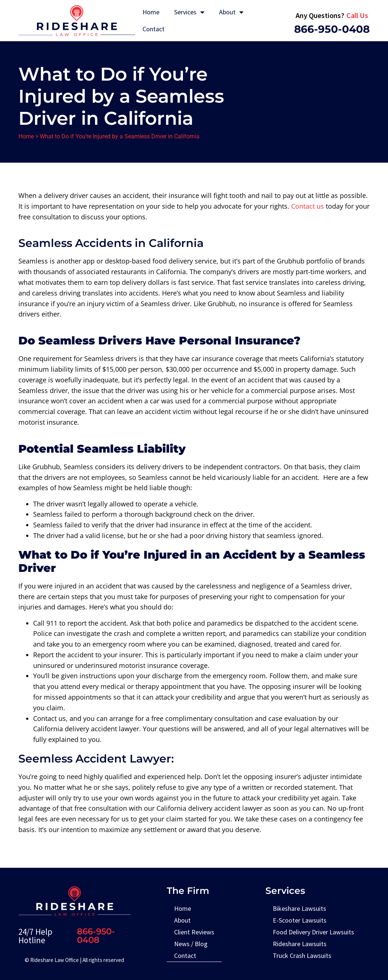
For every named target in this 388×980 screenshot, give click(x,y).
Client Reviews (194, 932)
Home (151, 12)
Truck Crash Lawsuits (302, 956)
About (231, 12)
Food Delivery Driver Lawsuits (313, 932)
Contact (154, 29)
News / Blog (191, 944)
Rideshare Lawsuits (300, 944)
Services (189, 12)
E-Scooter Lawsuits (300, 920)
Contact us (308, 206)
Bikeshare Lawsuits (299, 908)
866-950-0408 (332, 29)
